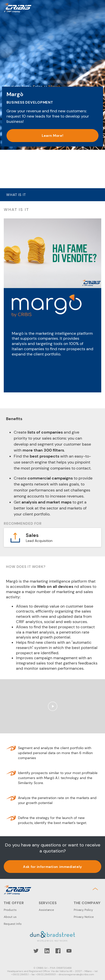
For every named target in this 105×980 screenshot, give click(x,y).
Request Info (13, 924)
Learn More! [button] (52, 173)
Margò (54, 52)
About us (10, 917)
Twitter (36, 951)
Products (10, 910)
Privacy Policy (83, 910)
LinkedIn (47, 951)
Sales (38, 52)
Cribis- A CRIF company (17, 8)
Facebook (58, 951)
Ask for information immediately (52, 867)
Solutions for (15, 52)
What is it (16, 195)
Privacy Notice (84, 917)
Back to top (96, 889)
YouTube (69, 951)
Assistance (46, 910)
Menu (97, 8)
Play (52, 706)
